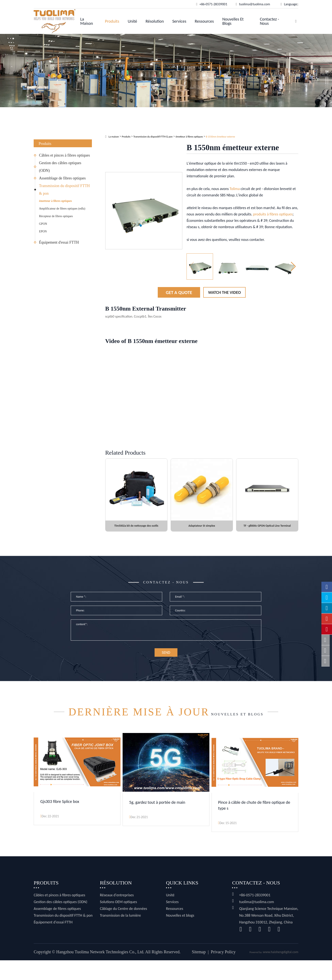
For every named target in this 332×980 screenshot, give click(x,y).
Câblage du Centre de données (124, 928)
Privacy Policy (223, 972)
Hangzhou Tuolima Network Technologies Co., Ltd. (100, 972)
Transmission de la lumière (120, 935)
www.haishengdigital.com (280, 972)
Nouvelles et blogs (233, 21)
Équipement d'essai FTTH (59, 242)
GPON (43, 224)
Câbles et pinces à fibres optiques (64, 155)
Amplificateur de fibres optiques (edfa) (62, 209)
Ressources (204, 21)
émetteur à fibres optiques (55, 201)
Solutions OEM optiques (118, 922)
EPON (43, 231)
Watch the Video (224, 292)
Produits (112, 21)
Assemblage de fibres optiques (62, 178)
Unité (132, 21)
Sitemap (199, 972)
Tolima (235, 189)
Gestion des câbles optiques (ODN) (60, 167)
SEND (166, 661)
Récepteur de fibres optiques (56, 216)
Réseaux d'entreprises (117, 915)
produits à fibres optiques (273, 214)
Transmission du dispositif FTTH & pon (64, 190)
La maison (87, 21)
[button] (293, 267)
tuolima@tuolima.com (256, 922)
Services (179, 21)
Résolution (155, 21)
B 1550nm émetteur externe (220, 137)
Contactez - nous (269, 21)
